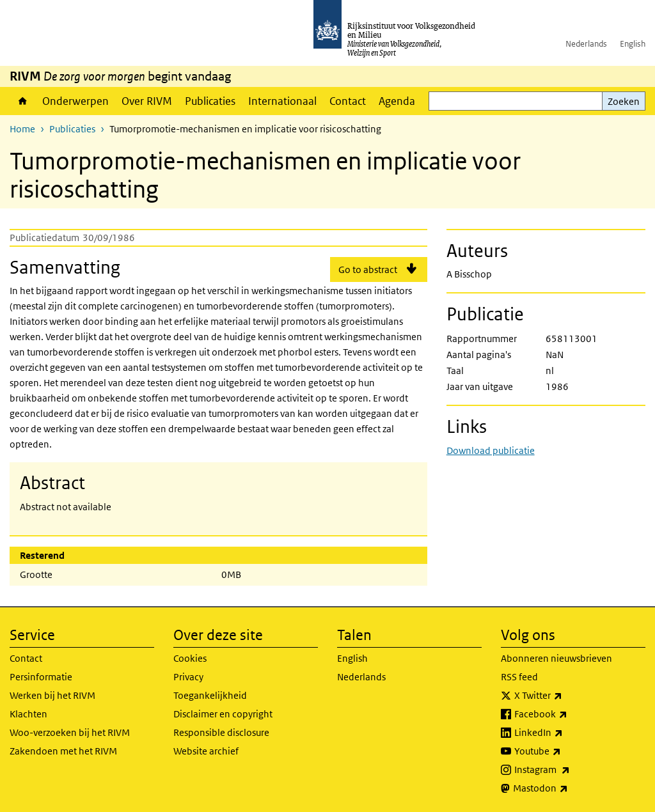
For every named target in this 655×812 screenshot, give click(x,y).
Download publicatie (491, 450)
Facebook (569, 714)
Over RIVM (147, 101)
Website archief (206, 751)
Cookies (190, 658)
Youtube (566, 751)
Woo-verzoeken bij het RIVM (70, 732)
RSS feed (519, 677)
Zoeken (624, 101)
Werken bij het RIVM (52, 695)
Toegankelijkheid (210, 695)
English (633, 44)
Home (23, 101)
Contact (348, 101)
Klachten (28, 714)
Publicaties (210, 101)
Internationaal (282, 101)
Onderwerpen (75, 101)
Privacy (188, 677)
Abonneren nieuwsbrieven (556, 658)
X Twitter (566, 696)
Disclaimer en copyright (223, 714)
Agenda (397, 101)
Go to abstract (368, 269)
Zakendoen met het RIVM (63, 751)
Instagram (570, 770)
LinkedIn (567, 733)
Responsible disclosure (221, 732)
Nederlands (586, 44)
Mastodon (569, 788)
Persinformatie (41, 677)
